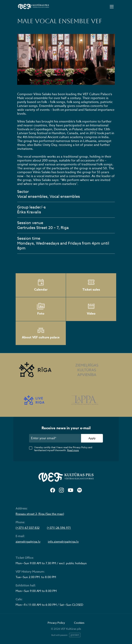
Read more (73, 450)
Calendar (41, 285)
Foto (41, 309)
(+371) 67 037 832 (28, 528)
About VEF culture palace (41, 333)
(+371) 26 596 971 (59, 528)
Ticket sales (91, 285)
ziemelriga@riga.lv (28, 542)
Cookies (79, 623)
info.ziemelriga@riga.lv (63, 542)
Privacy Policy (56, 623)
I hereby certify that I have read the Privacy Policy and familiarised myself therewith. (63, 449)
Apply (92, 438)
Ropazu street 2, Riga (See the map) (40, 514)
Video (91, 309)
